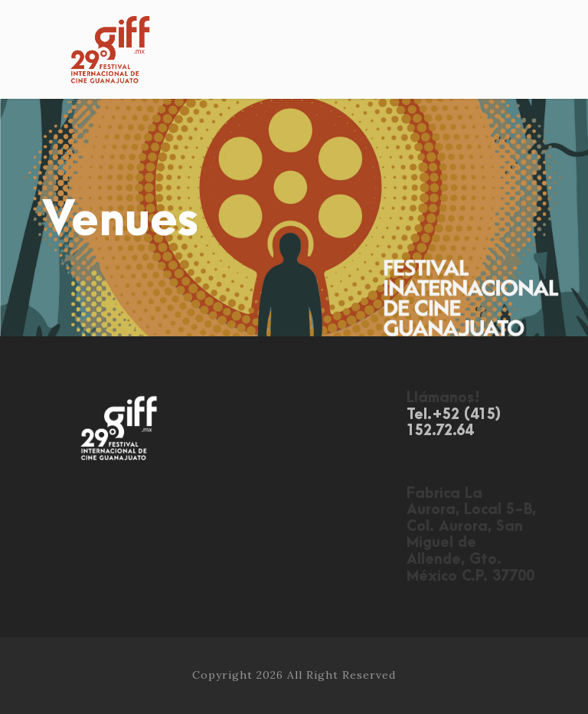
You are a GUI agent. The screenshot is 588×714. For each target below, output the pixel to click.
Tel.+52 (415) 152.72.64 (454, 423)
